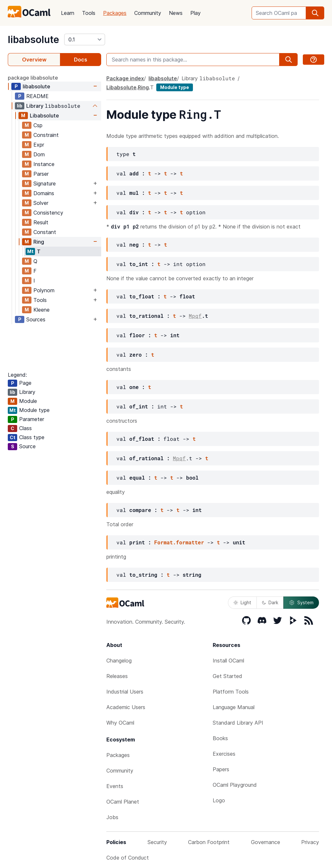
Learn (68, 13)
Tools (89, 13)
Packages (115, 13)
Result (41, 222)
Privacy (310, 842)
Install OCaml (228, 661)
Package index (125, 78)
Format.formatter (179, 542)
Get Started (227, 676)
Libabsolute (44, 116)
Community (148, 13)
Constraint (46, 135)
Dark (270, 602)
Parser (41, 174)
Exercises (224, 754)
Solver (41, 203)
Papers (221, 769)
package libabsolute (33, 78)
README (37, 96)
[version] (85, 39)
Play (196, 13)
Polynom (44, 290)
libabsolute (33, 39)
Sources (36, 319)
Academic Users (126, 707)
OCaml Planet (123, 802)
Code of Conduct (128, 858)
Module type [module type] (175, 87)
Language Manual (234, 707)
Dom (39, 154)
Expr (39, 145)
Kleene (41, 310)
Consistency (48, 213)
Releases (117, 676)
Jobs (112, 817)
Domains (44, 193)
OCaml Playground (235, 785)
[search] (315, 13)
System (301, 603)
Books (220, 738)
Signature (45, 184)
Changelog (119, 661)
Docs (81, 60)
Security (157, 842)
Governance (266, 842)
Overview (34, 60)
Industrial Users (125, 692)
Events (115, 786)
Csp (38, 125)
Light (242, 602)
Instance (44, 164)
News (176, 13)
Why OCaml (120, 723)
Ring (39, 242)
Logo (219, 800)
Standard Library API (238, 723)
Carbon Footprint (209, 842)
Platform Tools (231, 692)
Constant (45, 232)
